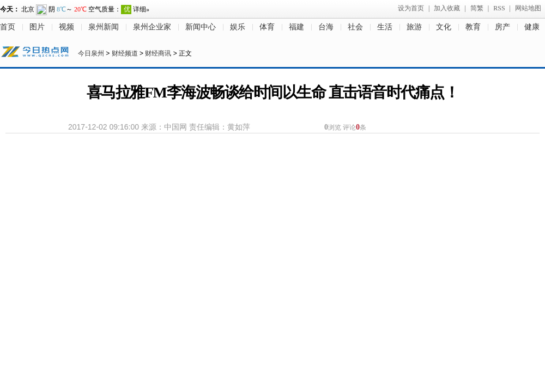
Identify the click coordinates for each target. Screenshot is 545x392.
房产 (502, 27)
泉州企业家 (152, 27)
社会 (355, 27)
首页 (8, 27)
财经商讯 (158, 53)
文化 (444, 27)
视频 (66, 27)
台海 (326, 27)
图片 (37, 27)
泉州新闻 (104, 27)
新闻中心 (201, 27)
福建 (296, 27)
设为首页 (411, 8)
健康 (532, 27)
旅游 (414, 27)
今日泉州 (91, 53)
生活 (385, 27)
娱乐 (238, 27)
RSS (499, 8)
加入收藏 (447, 8)
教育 (473, 27)
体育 (267, 27)
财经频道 (125, 53)
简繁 (477, 8)
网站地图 (528, 8)
